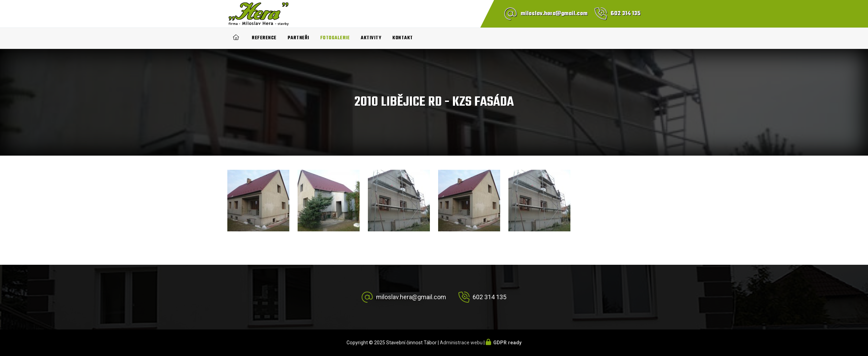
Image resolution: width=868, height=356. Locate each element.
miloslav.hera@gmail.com (554, 14)
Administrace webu (461, 343)
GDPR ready (507, 343)
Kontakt (403, 38)
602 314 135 (626, 14)
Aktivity (371, 38)
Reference (264, 38)
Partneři (298, 38)
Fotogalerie (335, 38)
